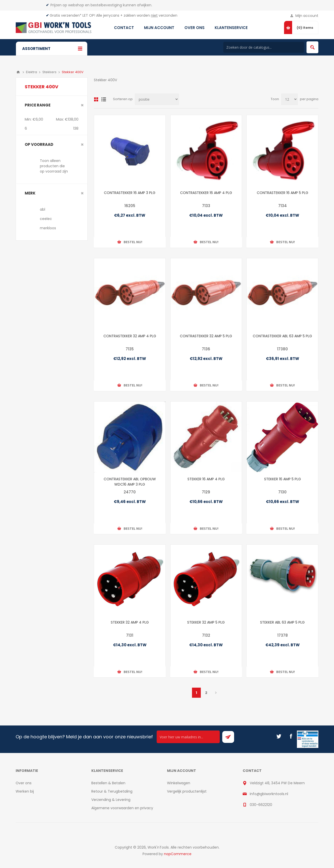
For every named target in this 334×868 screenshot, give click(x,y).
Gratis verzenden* (66, 15)
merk (30, 193)
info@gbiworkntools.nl (269, 794)
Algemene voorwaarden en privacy (122, 808)
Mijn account (307, 16)
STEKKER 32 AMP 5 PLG (206, 622)
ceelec (46, 219)
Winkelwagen (179, 783)
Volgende (216, 693)
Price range (38, 105)
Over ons (24, 783)
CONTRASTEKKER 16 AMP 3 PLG (130, 193)
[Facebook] (291, 736)
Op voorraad (39, 144)
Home (18, 72)
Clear (82, 105)
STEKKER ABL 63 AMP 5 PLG (282, 622)
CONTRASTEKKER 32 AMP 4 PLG (130, 336)
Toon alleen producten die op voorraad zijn (54, 166)
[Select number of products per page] (289, 99)
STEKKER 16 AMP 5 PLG (283, 479)
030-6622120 (261, 805)
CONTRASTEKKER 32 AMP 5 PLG (206, 336)
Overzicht (96, 99)
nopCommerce (178, 854)
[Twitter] (279, 736)
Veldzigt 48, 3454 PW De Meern (277, 783)
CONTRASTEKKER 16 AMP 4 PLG (206, 193)
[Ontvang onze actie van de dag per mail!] (188, 737)
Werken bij (25, 791)
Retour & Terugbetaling (112, 791)
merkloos (48, 228)
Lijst (104, 99)
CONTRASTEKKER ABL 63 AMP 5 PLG (282, 336)
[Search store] (264, 47)
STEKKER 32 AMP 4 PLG (130, 622)
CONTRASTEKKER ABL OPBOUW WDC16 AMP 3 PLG (130, 482)
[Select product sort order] (157, 99)
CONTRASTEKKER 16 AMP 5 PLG (283, 193)
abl (43, 209)
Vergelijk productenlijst (187, 791)
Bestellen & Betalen (108, 783)
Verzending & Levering (111, 800)
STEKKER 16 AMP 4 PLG (206, 479)
